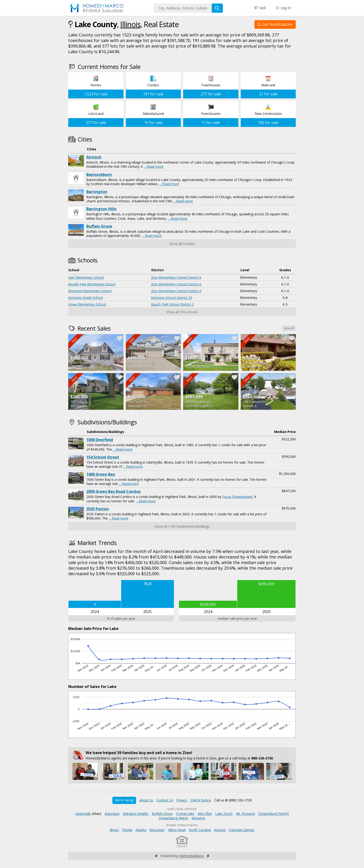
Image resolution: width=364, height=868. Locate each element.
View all (289, 328)
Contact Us (165, 800)
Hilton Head (177, 830)
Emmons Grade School (86, 298)
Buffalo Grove (99, 226)
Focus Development (237, 497)
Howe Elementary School (87, 304)
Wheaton (198, 818)
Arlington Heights (136, 814)
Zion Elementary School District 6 (176, 277)
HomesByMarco (192, 856)
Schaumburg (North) (274, 814)
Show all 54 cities (182, 244)
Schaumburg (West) (174, 818)
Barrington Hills (101, 209)
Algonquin (112, 814)
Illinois (130, 24)
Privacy (182, 800)
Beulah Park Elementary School (92, 284)
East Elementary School (86, 277)
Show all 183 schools (182, 312)
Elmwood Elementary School (90, 291)
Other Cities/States (182, 825)
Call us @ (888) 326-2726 (233, 800)
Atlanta (141, 830)
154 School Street (103, 457)
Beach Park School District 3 (172, 304)
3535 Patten (98, 509)
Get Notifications (275, 24)
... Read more (154, 166)
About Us (146, 800)
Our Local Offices (182, 809)
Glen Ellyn (205, 814)
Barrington (97, 192)
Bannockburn (99, 174)
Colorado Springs (242, 830)
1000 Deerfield (100, 440)
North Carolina (200, 830)
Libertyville (83, 814)
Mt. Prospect (245, 814)
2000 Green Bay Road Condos (114, 491)
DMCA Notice (201, 800)
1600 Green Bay (101, 474)
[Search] (217, 8)
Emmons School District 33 (172, 298)
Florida (127, 830)
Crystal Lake (185, 814)
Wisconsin (157, 830)
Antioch (94, 157)
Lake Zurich (224, 814)
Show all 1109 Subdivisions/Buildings (182, 526)
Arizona (220, 830)
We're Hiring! (124, 800)
